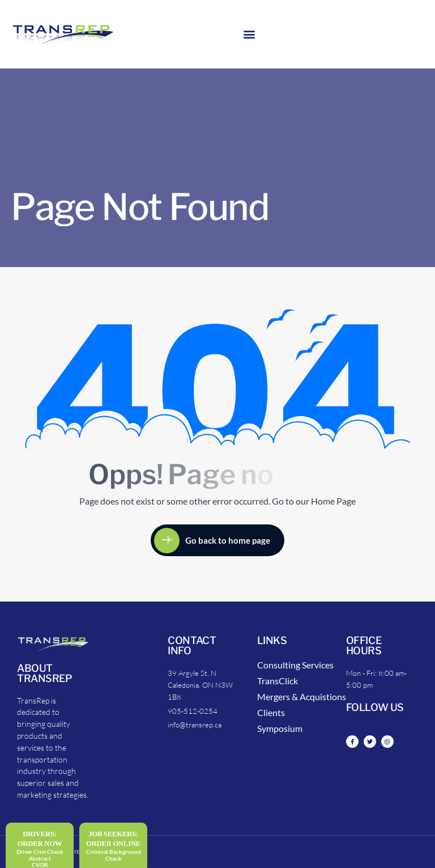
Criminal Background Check (114, 855)
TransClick (278, 681)
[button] (250, 34)
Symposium (280, 728)
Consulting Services (295, 665)
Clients (271, 712)
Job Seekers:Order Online (113, 839)
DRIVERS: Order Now (40, 839)
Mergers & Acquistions (302, 696)
